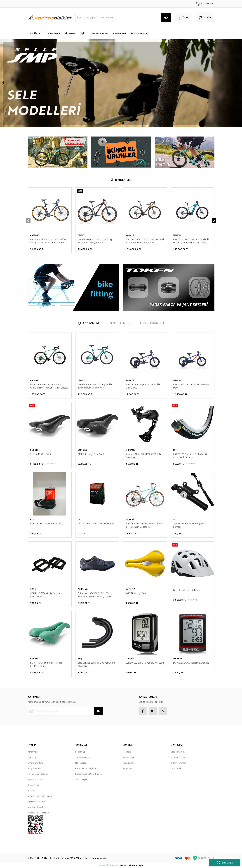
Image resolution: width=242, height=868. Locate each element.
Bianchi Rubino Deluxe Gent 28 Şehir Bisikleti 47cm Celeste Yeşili (144, 525)
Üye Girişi (32, 757)
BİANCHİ (82, 235)
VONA (33, 589)
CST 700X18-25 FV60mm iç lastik (47, 524)
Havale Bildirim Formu (38, 774)
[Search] (123, 18)
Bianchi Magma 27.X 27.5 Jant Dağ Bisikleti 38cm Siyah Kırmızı (95, 241)
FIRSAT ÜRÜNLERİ (152, 323)
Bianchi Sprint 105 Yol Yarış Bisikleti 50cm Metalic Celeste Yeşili (96, 386)
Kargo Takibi (34, 785)
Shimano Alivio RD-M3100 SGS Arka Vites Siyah (143, 456)
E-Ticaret (114, 866)
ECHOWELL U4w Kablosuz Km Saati (191, 663)
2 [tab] (123, 123)
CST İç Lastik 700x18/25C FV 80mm (96, 524)
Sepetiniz (127, 768)
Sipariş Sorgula (35, 779)
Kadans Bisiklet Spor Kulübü (89, 774)
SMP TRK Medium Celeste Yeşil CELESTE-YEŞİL (46, 664)
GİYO (176, 519)
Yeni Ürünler (176, 768)
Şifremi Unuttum (35, 763)
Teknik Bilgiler (82, 779)
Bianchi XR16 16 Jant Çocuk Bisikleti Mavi (191, 386)
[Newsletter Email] (66, 711)
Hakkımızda (81, 763)
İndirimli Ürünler (178, 763)
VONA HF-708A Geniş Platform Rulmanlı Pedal (46, 595)
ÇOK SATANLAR (89, 323)
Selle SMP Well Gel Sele (42, 454)
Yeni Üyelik (33, 752)
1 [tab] (119, 123)
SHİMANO (130, 450)
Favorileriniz (129, 763)
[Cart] (205, 18)
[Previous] (3, 83)
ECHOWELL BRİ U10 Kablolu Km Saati (145, 663)
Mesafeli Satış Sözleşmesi (40, 796)
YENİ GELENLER (120, 323)
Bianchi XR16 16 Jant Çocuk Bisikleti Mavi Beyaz (143, 386)
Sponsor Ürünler (178, 752)
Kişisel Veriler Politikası (38, 813)
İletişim (31, 791)
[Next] (239, 83)
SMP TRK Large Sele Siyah (91, 454)
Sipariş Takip (129, 757)
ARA (166, 18)
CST (175, 450)
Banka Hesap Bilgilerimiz (87, 768)
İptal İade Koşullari (36, 807)
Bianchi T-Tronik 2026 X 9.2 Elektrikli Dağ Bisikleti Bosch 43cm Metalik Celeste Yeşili (191, 241)
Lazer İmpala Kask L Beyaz (187, 590)
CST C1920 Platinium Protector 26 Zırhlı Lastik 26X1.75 (190, 456)
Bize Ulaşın (225, 863)
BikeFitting (80, 752)
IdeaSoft (103, 866)
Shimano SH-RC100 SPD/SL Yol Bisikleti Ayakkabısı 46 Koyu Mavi (94, 595)
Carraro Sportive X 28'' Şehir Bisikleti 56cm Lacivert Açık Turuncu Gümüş (48, 241)
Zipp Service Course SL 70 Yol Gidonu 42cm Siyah (97, 664)
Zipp (80, 659)
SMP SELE (35, 450)
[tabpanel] (121, 83)
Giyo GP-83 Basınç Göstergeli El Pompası (189, 525)
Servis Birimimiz (83, 757)
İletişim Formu (34, 768)
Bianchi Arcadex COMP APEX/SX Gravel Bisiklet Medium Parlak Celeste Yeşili (49, 386)
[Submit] (99, 711)
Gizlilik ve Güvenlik (37, 802)
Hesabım (127, 752)
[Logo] (50, 18)
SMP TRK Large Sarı (136, 593)
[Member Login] (183, 18)
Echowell (130, 659)
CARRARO (35, 235)
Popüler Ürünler (178, 757)
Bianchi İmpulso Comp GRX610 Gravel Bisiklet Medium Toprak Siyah (145, 241)
